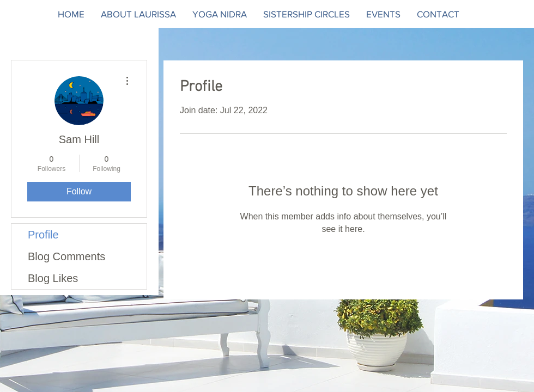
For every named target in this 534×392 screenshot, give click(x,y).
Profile (43, 235)
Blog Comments (66, 256)
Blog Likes (53, 278)
